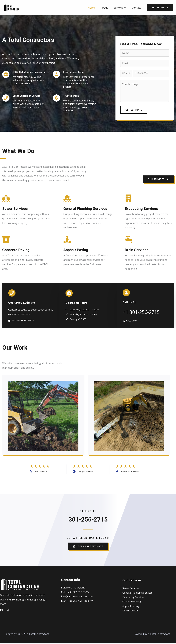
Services (122, 8)
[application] (126, 8)
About (107, 8)
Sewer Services (131, 589)
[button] (158, 179)
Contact (137, 8)
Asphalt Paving (131, 607)
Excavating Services (133, 598)
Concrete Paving (132, 603)
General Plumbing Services (137, 594)
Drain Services (130, 611)
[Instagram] (8, 611)
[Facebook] (1, 611)
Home (96, 8)
